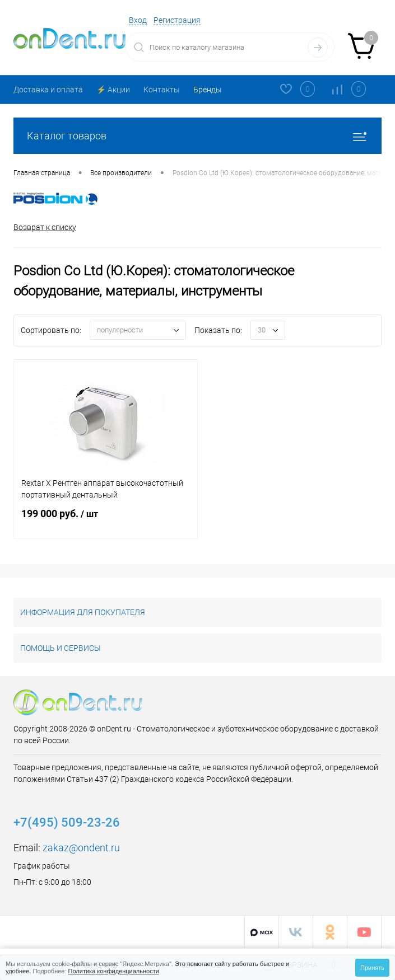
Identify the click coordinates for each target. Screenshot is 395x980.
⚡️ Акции (113, 90)
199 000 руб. (106, 521)
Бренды (208, 90)
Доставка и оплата (48, 90)
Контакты (162, 90)
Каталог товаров (197, 136)
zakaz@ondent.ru (81, 848)
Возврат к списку (45, 227)
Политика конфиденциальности (114, 971)
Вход (138, 20)
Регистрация (177, 20)
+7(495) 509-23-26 (67, 822)
